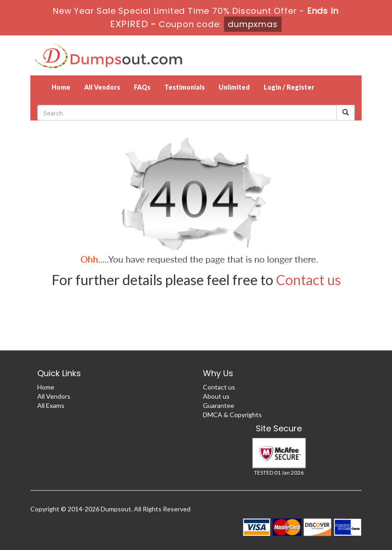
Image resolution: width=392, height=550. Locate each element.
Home (61, 87)
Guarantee (219, 405)
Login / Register (289, 87)
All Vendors (102, 87)
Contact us (308, 280)
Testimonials (184, 87)
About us (216, 396)
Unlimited (234, 87)
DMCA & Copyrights (232, 415)
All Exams (51, 405)
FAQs (142, 87)
